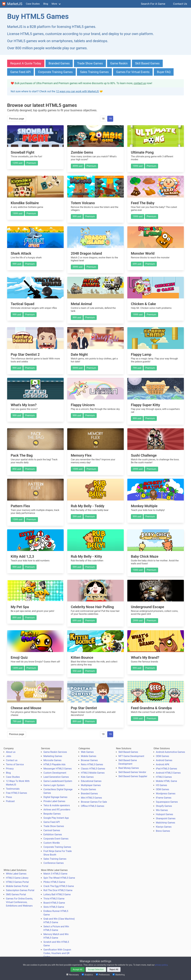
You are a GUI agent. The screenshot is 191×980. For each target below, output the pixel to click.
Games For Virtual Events (133, 72)
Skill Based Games (147, 63)
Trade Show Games (90, 63)
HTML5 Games (164, 777)
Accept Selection (96, 969)
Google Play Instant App (56, 818)
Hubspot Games (164, 814)
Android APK (163, 764)
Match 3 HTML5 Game (55, 874)
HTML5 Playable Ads (54, 764)
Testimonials (13, 789)
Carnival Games (52, 830)
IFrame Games (164, 798)
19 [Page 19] (110, 119)
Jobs (9, 756)
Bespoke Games (52, 814)
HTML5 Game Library (17, 878)
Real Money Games (129, 768)
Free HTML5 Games (17, 793)
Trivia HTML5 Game (54, 899)
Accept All (78, 969)
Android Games (164, 760)
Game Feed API (20, 72)
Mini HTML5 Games (91, 798)
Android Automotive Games (170, 752)
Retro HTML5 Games (92, 764)
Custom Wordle (52, 843)
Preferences (103, 975)
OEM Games (162, 756)
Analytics (87, 975)
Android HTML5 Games (168, 773)
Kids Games (87, 777)
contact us (140, 83)
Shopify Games (164, 806)
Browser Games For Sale (94, 802)
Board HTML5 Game (54, 903)
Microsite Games (52, 760)
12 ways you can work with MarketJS (77, 91)
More (54, 4)
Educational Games (91, 781)
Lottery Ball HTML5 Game (57, 894)
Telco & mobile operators (57, 805)
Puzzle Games (89, 789)
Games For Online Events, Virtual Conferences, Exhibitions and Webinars (19, 902)
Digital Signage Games (55, 797)
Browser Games (89, 760)
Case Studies (33, 4)
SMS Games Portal (16, 894)
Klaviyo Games (164, 827)
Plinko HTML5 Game (54, 882)
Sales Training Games (94, 72)
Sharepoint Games (166, 818)
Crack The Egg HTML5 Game (59, 886)
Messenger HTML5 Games (58, 769)
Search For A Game (153, 4)
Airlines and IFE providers (57, 810)
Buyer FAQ (164, 72)
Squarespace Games (167, 802)
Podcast (10, 801)
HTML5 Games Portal (17, 882)
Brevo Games (163, 831)
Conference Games (54, 863)
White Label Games (16, 874)
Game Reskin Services (55, 752)
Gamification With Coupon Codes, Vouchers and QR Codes (57, 953)
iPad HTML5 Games (166, 769)
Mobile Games (89, 756)
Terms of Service (15, 764)
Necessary (73, 975)
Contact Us (180, 4)
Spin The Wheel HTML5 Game (59, 878)
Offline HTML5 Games (93, 806)
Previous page (17, 119)
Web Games (87, 752)
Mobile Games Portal (17, 886)
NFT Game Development (131, 756)
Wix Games (162, 810)
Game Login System (54, 785)
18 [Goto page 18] (103, 119)
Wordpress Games (166, 794)
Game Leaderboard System (58, 781)
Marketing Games (53, 756)
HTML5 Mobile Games (93, 773)
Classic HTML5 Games (93, 769)
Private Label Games (54, 801)
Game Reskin (119, 63)
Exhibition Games (53, 834)
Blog (46, 4)
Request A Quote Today (26, 63)
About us (11, 752)
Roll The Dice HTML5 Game (58, 890)
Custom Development (55, 773)
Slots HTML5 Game (54, 907)
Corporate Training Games (55, 72)
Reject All (114, 969)
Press (9, 797)
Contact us (12, 760)
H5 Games (161, 785)
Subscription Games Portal (20, 890)
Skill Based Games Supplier (133, 776)
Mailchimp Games (165, 823)
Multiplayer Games (91, 785)
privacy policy (161, 965)
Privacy (10, 769)
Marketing (119, 975)
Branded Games (59, 63)
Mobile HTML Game (166, 781)
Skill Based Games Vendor (132, 772)
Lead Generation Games (56, 777)
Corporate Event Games (56, 839)
